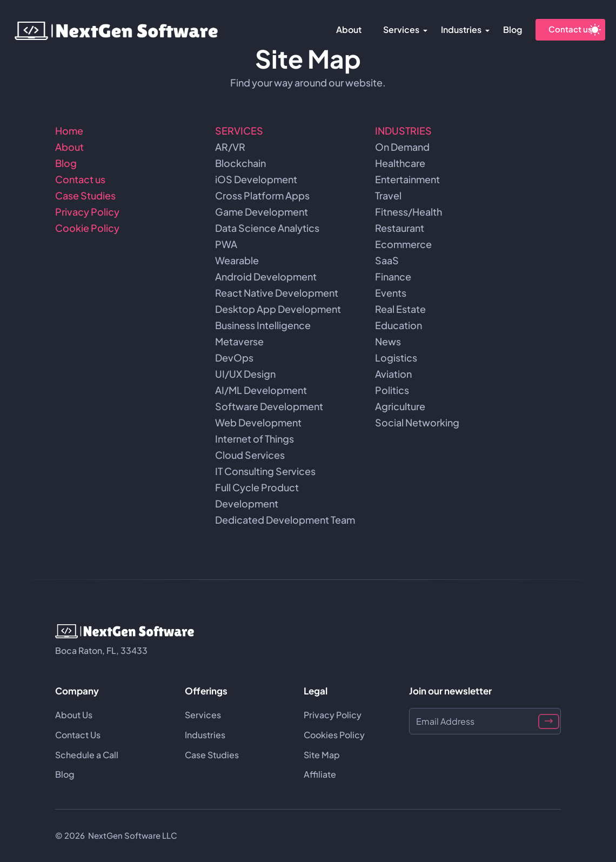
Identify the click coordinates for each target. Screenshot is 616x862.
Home (69, 131)
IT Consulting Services (265, 471)
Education (399, 325)
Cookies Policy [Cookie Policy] (334, 735)
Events (391, 293)
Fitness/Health (409, 212)
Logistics (396, 358)
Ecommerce (403, 244)
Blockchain (240, 163)
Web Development (258, 422)
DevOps (234, 358)
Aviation (393, 374)
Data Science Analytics (267, 228)
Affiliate (320, 774)
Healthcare (400, 163)
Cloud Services (250, 455)
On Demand (402, 147)
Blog (513, 29)
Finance (393, 276)
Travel (388, 195)
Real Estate (400, 309)
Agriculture (400, 406)
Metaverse (239, 341)
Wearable (237, 260)
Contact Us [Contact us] (78, 735)
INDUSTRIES (403, 131)
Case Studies (85, 195)
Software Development (269, 406)
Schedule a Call (87, 755)
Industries (461, 29)
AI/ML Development (261, 390)
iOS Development (256, 179)
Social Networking (417, 422)
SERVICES (239, 131)
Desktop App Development (278, 309)
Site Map (322, 755)
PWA (226, 244)
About (349, 29)
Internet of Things (255, 439)
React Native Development (277, 293)
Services (401, 29)
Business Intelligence (263, 325)
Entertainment (407, 179)
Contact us (570, 29)
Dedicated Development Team (285, 520)
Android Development (266, 276)
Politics (392, 390)
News (388, 341)
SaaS (387, 260)
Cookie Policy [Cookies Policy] (87, 228)
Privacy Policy (87, 212)
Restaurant (400, 228)
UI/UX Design (245, 374)
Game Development (262, 212)
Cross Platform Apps (262, 195)
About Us (74, 715)
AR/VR (230, 147)
